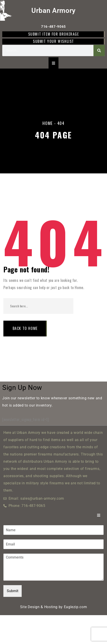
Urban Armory (53, 10)
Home (48, 123)
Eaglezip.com (76, 607)
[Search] (99, 51)
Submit (13, 591)
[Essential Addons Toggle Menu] (53, 63)
